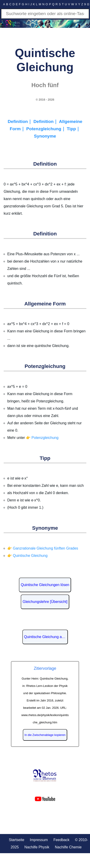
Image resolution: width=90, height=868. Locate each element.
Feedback (61, 840)
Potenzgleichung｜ (46, 129)
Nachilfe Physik (37, 847)
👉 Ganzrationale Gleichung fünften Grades (43, 548)
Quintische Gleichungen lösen (45, 585)
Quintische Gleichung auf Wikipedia (46, 637)
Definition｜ (21, 121)
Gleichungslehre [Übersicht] (45, 602)
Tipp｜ (73, 129)
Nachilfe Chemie (68, 847)
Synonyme (45, 136)
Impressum (39, 840)
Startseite (17, 840)
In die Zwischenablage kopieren (45, 735)
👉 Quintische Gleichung (27, 556)
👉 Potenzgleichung (42, 438)
